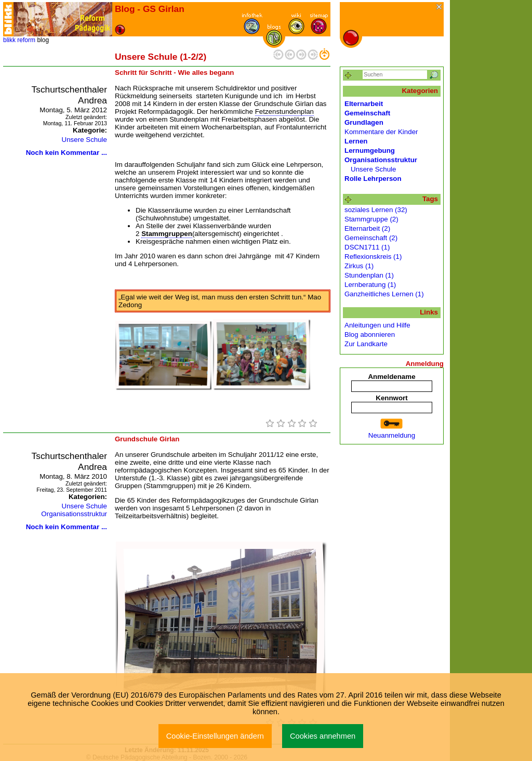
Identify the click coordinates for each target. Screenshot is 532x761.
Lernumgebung (370, 150)
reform (26, 40)
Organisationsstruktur (74, 514)
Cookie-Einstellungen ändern (215, 736)
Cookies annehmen (323, 736)
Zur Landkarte (366, 344)
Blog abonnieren (370, 334)
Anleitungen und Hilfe (377, 325)
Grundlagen (364, 122)
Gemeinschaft (367, 113)
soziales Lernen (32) (376, 210)
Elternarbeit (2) (367, 228)
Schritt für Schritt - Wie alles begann (174, 73)
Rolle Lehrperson (373, 179)
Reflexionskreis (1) (373, 257)
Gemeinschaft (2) (371, 238)
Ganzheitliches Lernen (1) (384, 294)
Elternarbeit (364, 104)
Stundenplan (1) (369, 275)
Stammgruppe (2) (371, 219)
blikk (9, 40)
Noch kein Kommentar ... (66, 153)
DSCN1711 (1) (367, 247)
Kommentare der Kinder (381, 132)
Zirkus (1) (359, 266)
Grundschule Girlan (147, 439)
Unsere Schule (84, 140)
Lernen (356, 141)
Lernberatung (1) (370, 285)
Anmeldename (391, 377)
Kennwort (391, 398)
